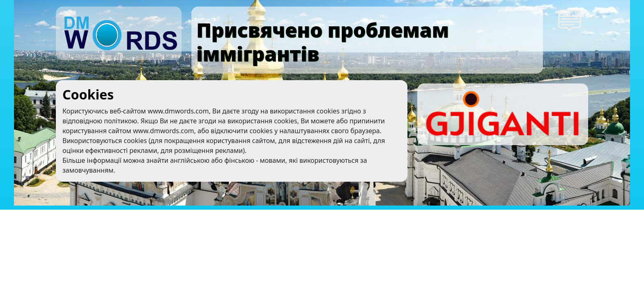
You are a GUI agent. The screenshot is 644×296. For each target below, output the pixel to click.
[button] (570, 20)
